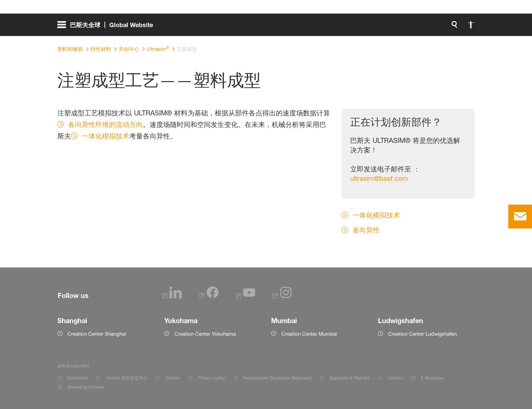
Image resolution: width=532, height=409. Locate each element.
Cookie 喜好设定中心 (127, 378)
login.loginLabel (375, 27)
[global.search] (300, 27)
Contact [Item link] (395, 378)
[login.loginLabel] (370, 27)
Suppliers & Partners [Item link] (350, 378)
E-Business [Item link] (432, 378)
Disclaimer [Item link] (78, 378)
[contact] (520, 217)
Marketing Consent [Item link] (86, 387)
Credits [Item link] (173, 378)
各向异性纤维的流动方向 (106, 125)
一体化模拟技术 (106, 136)
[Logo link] (447, 27)
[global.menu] (108, 27)
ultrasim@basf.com (379, 179)
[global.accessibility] (316, 27)
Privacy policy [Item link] (211, 378)
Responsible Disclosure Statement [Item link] (277, 378)
